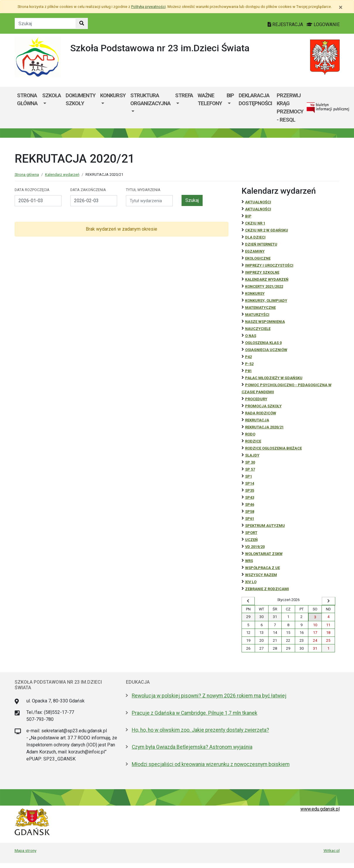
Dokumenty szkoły (81, 99)
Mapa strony (25, 850)
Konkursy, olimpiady (266, 301)
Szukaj (192, 200)
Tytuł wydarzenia (143, 190)
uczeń (251, 540)
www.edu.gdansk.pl (320, 809)
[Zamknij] (341, 7)
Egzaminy (255, 251)
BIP (230, 95)
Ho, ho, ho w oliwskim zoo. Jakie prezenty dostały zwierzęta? (200, 730)
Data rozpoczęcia (32, 190)
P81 (248, 371)
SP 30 (250, 462)
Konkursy (255, 293)
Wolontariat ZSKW (264, 554)
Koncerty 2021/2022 (264, 286)
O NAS (251, 336)
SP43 (250, 497)
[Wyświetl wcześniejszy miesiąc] (248, 601)
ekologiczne (258, 258)
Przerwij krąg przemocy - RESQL (290, 108)
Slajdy (252, 455)
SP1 (249, 476)
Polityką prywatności (148, 7)
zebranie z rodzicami (267, 589)
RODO (250, 434)
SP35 (250, 490)
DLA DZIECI (255, 237)
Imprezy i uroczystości (269, 265)
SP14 (250, 483)
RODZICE (253, 441)
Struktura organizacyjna (150, 99)
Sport (251, 533)
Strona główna (27, 99)
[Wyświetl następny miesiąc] (329, 601)
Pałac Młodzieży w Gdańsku (274, 378)
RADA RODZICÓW (261, 413)
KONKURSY (113, 95)
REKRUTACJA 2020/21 (264, 427)
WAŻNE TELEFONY (210, 99)
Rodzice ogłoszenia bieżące (273, 448)
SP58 (250, 512)
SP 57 (250, 469)
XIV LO (251, 582)
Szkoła (52, 95)
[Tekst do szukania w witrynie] (45, 23)
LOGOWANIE (323, 24)
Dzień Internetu (261, 244)
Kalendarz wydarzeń (62, 175)
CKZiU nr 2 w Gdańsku (267, 230)
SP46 (250, 504)
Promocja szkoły (263, 406)
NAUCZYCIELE (258, 329)
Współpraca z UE (262, 568)
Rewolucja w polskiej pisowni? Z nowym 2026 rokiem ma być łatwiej (209, 696)
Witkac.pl (332, 850)
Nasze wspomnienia (265, 322)
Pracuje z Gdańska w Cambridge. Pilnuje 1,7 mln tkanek (195, 713)
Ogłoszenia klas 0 (263, 343)
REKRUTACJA (257, 420)
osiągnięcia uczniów (266, 350)
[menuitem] (52, 108)
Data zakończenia (88, 190)
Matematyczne (260, 308)
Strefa (184, 95)
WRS (249, 561)
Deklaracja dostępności (255, 99)
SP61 (250, 519)
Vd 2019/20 (255, 547)
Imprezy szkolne (262, 272)
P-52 (249, 364)
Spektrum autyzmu (265, 526)
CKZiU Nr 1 (255, 223)
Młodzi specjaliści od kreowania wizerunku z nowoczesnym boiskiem (211, 764)
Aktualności (258, 202)
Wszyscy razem (261, 575)
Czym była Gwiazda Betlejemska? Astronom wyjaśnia (192, 747)
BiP (248, 216)
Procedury (256, 399)
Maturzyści (257, 315)
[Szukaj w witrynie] (82, 23)
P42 (248, 357)
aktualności (258, 209)
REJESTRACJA (286, 24)
